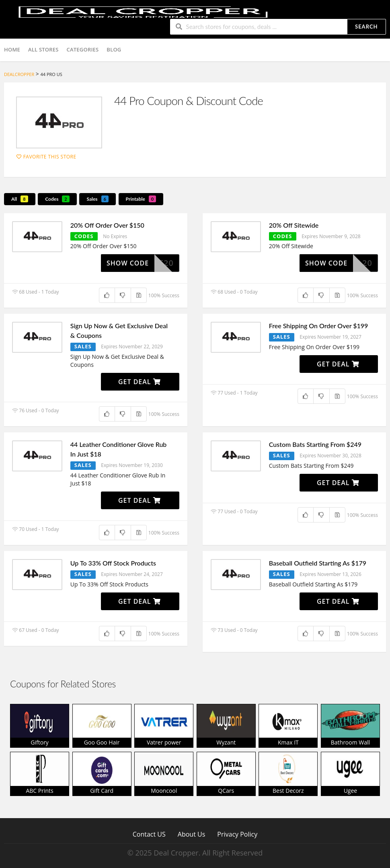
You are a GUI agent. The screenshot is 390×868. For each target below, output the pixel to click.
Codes (57, 199)
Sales (97, 199)
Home (12, 49)
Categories (83, 49)
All (20, 199)
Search (366, 27)
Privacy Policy (237, 834)
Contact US (149, 834)
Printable (141, 199)
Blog (114, 49)
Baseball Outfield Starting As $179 (318, 563)
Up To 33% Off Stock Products (113, 563)
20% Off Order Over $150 (107, 225)
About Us (192, 834)
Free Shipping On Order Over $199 (319, 326)
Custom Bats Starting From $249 (315, 444)
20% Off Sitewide (294, 225)
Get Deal (140, 382)
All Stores (43, 49)
